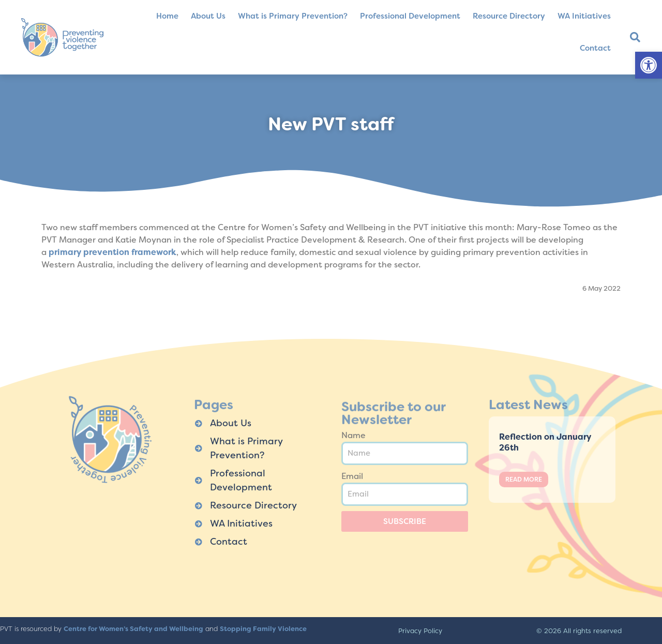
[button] (649, 65)
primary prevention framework (112, 252)
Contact (595, 48)
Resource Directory (509, 16)
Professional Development (410, 16)
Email (352, 476)
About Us (208, 16)
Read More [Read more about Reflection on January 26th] (524, 480)
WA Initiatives (584, 16)
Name (353, 435)
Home (167, 16)
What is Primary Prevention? (293, 16)
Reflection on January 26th (545, 442)
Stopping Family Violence (263, 629)
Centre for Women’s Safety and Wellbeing (133, 629)
